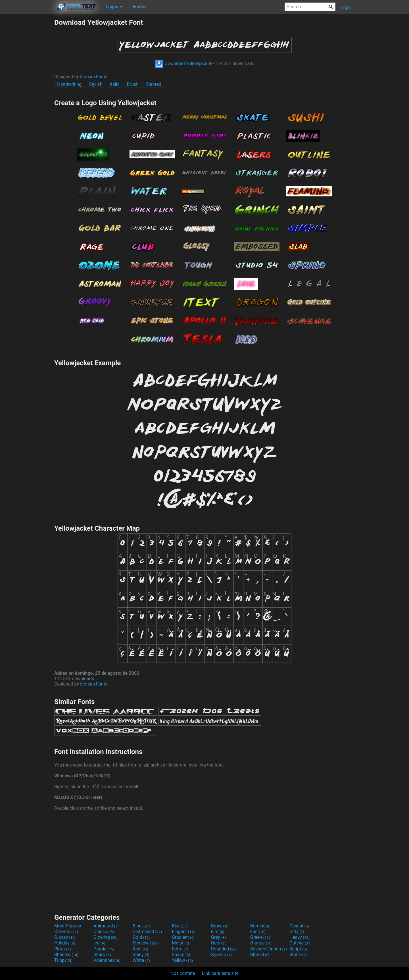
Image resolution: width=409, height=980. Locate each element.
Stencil (260, 955)
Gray (218, 937)
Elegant (183, 932)
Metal (180, 943)
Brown (220, 926)
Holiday (65, 943)
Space (181, 955)
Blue (180, 926)
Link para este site (220, 973)
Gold (141, 937)
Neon (219, 943)
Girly (297, 932)
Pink (63, 949)
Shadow (66, 955)
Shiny (141, 955)
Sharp (102, 955)
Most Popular (68, 926)
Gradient (183, 937)
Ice (99, 943)
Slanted (154, 84)
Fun (258, 932)
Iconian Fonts (94, 77)
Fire (218, 932)
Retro (180, 949)
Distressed (147, 932)
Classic (104, 932)
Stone (298, 955)
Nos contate (183, 973)
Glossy (65, 937)
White (141, 960)
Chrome (66, 932)
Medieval (146, 943)
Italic (114, 84)
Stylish (96, 84)
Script (298, 949)
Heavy (300, 937)
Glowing (106, 937)
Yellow (182, 960)
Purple (104, 949)
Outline (301, 943)
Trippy (63, 960)
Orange (261, 943)
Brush (133, 84)
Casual (299, 926)
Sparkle (221, 955)
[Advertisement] (27, 103)
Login (345, 8)
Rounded (224, 949)
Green (260, 937)
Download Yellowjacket (183, 64)
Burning (261, 926)
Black (142, 926)
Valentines (107, 960)
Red (140, 949)
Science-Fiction (269, 949)
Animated (106, 926)
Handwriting (69, 84)
